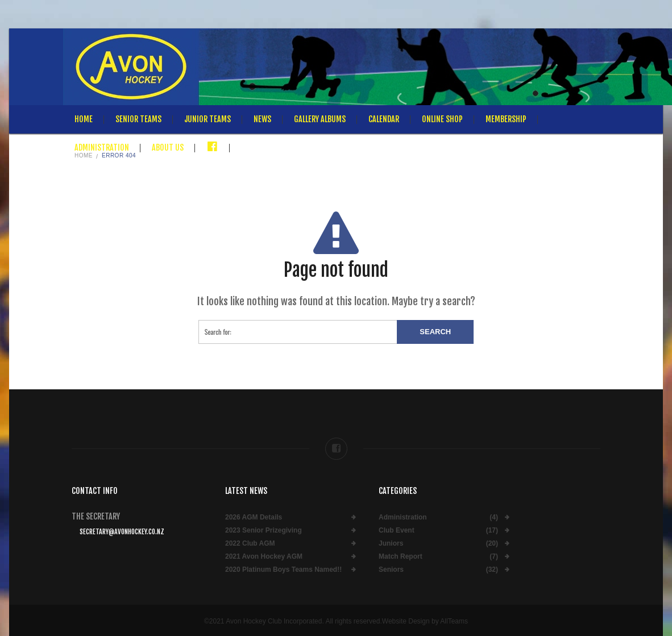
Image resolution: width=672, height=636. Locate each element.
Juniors (391, 544)
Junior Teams (208, 119)
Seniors (391, 570)
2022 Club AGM (250, 544)
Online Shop (442, 119)
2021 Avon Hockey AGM (264, 557)
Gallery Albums (320, 119)
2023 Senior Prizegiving (264, 531)
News (262, 119)
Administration (102, 147)
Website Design (406, 621)
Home (84, 119)
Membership (506, 119)
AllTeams (454, 621)
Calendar (384, 119)
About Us (168, 147)
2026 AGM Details (254, 517)
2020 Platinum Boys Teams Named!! (283, 570)
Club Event (397, 531)
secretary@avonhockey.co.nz (122, 532)
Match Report (401, 557)
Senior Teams (138, 119)
